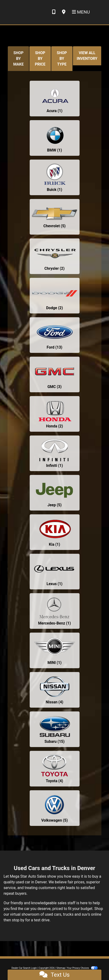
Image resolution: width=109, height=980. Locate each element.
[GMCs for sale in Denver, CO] (55, 374)
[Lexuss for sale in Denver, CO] (55, 572)
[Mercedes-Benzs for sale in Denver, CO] (55, 611)
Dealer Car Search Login (24, 968)
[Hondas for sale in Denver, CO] (55, 414)
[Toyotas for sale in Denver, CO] (55, 769)
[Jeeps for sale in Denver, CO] (55, 493)
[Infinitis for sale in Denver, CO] (55, 453)
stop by (18, 920)
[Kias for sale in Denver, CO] (55, 532)
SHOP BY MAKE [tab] (19, 59)
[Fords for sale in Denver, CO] (55, 335)
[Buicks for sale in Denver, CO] (55, 177)
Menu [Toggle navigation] (81, 12)
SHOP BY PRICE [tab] (40, 59)
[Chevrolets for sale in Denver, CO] (55, 217)
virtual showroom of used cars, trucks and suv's (50, 914)
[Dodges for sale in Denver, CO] (55, 296)
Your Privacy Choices (82, 968)
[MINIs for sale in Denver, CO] (55, 650)
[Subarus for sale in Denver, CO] (55, 729)
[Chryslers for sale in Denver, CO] (55, 256)
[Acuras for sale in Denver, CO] (55, 99)
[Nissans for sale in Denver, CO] (55, 690)
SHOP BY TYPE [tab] (62, 59)
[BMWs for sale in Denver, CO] (55, 138)
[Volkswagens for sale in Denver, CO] (55, 808)
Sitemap (61, 968)
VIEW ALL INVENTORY (87, 56)
